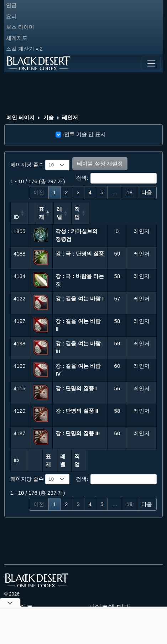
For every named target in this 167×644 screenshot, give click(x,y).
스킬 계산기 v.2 (24, 49)
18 (129, 192)
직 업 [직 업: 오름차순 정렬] (136, 217)
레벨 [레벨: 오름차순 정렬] (113, 213)
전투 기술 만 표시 (85, 134)
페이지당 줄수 (40, 165)
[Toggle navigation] (151, 63)
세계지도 (17, 38)
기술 (48, 117)
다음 (147, 192)
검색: (116, 178)
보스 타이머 (20, 27)
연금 (11, 5)
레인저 (70, 117)
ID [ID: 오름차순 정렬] (16, 217)
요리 (11, 16)
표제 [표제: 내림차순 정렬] (61, 217)
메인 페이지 (20, 117)
